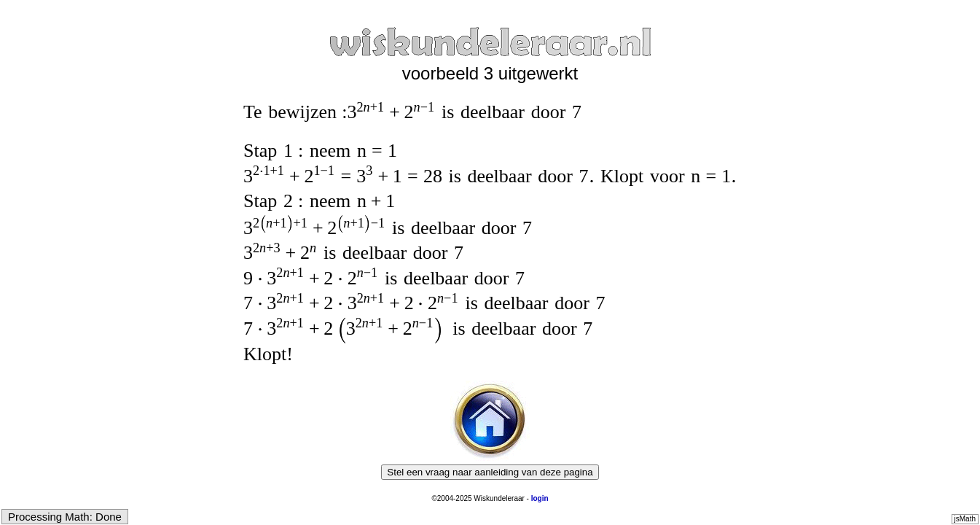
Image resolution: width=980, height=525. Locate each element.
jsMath (965, 519)
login (540, 498)
